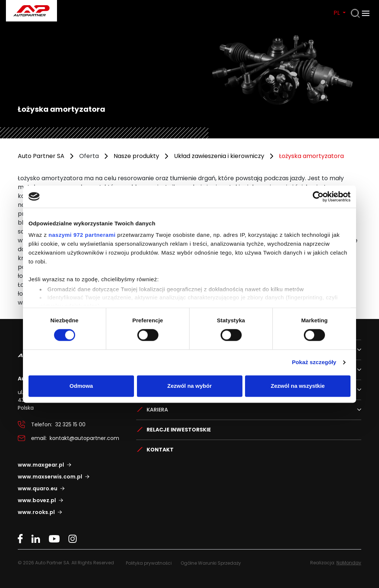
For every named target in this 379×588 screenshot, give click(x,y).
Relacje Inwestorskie (179, 430)
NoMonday (349, 563)
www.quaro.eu (38, 488)
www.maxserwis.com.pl (50, 477)
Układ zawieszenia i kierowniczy (219, 156)
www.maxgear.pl (41, 465)
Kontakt (160, 450)
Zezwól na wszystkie (298, 386)
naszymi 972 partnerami (82, 235)
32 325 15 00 (70, 424)
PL (337, 13)
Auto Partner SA (41, 156)
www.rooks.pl (36, 512)
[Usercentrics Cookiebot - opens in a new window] (318, 196)
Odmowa (81, 386)
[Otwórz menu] (366, 13)
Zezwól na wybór (189, 386)
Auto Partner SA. (30, 4)
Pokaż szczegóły (314, 362)
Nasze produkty (136, 156)
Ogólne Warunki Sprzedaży (211, 563)
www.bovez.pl (37, 500)
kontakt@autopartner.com (84, 438)
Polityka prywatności (149, 563)
